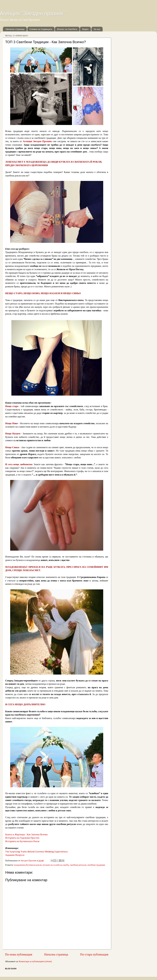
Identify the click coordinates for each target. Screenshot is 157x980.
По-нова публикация (19, 955)
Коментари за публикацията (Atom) (35, 962)
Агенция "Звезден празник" (33, 13)
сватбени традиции (96, 865)
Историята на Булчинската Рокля (22, 841)
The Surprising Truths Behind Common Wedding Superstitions (36, 852)
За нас (97, 29)
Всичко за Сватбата (67, 29)
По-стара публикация (94, 955)
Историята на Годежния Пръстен (22, 838)
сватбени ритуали (78, 865)
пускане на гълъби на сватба (56, 865)
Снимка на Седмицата (41, 29)
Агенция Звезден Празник (37, 141)
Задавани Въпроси (15, 855)
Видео (85, 29)
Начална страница (15, 29)
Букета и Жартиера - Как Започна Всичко (26, 835)
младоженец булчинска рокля (28, 865)
